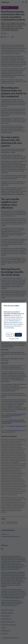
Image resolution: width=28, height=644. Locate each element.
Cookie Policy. (10, 328)
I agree (18, 335)
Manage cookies (14, 339)
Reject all (10, 335)
